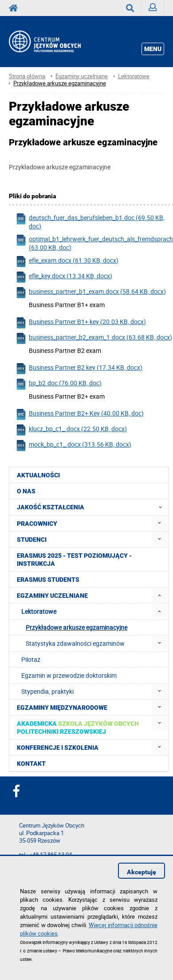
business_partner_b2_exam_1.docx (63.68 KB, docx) (94, 338)
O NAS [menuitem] (26, 491)
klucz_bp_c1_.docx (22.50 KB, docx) (71, 430)
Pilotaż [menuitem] (31, 659)
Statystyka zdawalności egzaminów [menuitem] (75, 643)
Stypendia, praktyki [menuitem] (47, 691)
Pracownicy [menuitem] (37, 524)
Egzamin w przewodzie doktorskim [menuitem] (69, 675)
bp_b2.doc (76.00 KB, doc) (59, 384)
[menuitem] (159, 523)
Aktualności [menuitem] (38, 475)
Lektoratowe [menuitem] (39, 611)
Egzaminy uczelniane (82, 76)
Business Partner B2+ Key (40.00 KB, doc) (80, 414)
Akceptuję (142, 872)
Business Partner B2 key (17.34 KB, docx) (79, 369)
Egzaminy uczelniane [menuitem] (52, 596)
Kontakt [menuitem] (31, 764)
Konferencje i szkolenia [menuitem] (58, 748)
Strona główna (27, 76)
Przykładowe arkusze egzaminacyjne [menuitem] (77, 627)
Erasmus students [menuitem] (48, 580)
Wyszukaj (134, 8)
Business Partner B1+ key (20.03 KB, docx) (81, 323)
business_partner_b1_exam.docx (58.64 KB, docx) (91, 293)
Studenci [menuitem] (32, 540)
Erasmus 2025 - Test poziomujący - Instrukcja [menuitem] (74, 560)
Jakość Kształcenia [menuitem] (92, 507)
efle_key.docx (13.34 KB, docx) (64, 277)
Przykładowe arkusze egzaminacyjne (60, 83)
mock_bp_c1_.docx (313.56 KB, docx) (73, 446)
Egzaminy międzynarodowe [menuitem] (62, 708)
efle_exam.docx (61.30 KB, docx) (67, 262)
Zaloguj (156, 10)
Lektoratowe (134, 76)
